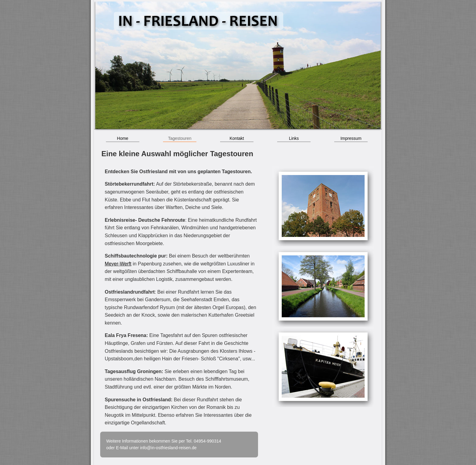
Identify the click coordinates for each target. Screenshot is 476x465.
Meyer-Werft (118, 264)
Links (294, 138)
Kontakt (237, 138)
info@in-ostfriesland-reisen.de (168, 448)
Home (122, 138)
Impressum (351, 138)
